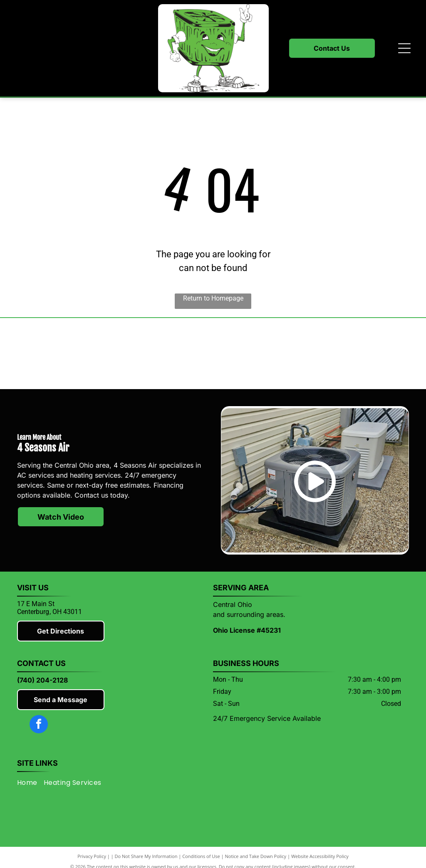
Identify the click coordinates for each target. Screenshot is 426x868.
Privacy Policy (92, 856)
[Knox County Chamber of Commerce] (367, 354)
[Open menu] (404, 48)
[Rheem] (264, 354)
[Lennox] (162, 354)
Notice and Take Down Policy (256, 856)
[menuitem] (30, 783)
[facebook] (39, 725)
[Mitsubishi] (59, 354)
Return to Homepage (213, 298)
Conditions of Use (201, 856)
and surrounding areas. (249, 614)
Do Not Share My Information (146, 856)
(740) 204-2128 (42, 680)
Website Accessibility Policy (320, 856)
